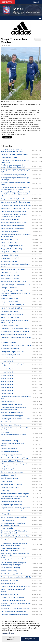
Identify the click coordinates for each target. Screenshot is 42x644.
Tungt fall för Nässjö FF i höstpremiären (14, 611)
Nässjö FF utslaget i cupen (9, 469)
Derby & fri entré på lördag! (10, 441)
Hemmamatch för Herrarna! (10, 311)
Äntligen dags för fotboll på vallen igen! (14, 199)
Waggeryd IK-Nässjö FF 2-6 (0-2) (11, 249)
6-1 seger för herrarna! (8, 583)
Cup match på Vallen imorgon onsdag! (13, 175)
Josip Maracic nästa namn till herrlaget (13, 335)
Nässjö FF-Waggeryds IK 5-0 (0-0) (12, 291)
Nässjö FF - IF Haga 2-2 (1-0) (10, 317)
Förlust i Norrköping (7, 520)
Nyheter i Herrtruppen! (8, 402)
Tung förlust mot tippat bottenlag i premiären (15, 508)
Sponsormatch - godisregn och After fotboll (15, 208)
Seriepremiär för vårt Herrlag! (10, 219)
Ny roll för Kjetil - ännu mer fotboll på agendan (16, 419)
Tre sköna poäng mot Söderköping (12, 597)
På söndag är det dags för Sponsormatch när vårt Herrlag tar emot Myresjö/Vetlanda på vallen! (16, 194)
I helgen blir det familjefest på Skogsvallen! (15, 154)
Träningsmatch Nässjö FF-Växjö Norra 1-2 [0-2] (16, 346)
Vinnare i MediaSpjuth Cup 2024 (11, 355)
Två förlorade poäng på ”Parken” (11, 574)
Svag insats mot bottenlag (9, 580)
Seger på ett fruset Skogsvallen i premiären (15, 536)
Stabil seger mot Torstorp (9, 571)
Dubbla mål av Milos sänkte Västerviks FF (14, 614)
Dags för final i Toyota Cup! (10, 232)
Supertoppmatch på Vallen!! (10, 452)
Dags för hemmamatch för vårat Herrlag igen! (15, 202)
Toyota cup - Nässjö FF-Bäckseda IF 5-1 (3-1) (15, 285)
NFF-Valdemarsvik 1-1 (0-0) (10, 261)
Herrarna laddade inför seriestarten (12, 511)
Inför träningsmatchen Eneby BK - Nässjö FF (15, 331)
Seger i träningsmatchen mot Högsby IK (14, 517)
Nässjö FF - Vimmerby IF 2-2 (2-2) (12, 308)
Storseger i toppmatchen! (9, 449)
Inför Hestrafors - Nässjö (9, 342)
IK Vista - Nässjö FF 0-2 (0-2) (10, 258)
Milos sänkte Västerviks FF (10, 594)
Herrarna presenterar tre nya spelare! (13, 225)
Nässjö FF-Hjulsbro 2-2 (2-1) (10, 243)
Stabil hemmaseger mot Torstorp (12, 484)
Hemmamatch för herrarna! (10, 255)
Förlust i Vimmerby (7, 528)
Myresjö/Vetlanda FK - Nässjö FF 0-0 (13, 314)
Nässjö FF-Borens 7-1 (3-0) (10, 252)
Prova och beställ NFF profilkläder (12, 413)
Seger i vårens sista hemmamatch (12, 472)
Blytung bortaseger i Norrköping (11, 505)
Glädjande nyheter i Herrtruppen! (11, 405)
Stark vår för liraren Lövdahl (10, 478)
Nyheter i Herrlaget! (7, 358)
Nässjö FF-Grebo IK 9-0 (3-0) (10, 275)
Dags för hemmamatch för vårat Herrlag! (14, 211)
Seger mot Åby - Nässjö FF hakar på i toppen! (16, 458)
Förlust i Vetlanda (6, 481)
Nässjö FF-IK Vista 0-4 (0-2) (10, 302)
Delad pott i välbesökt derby (10, 488)
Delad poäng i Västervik (9, 475)
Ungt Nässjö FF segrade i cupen (11, 502)
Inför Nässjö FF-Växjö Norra (10, 349)
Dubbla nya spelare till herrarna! (11, 425)
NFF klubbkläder (6, 514)
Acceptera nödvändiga (11, 639)
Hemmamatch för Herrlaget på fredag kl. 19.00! (16, 205)
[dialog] (21, 630)
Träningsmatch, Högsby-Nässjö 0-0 (12, 352)
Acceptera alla (30, 639)
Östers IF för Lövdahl (8, 422)
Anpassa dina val (8, 633)
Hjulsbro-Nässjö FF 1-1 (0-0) (10, 278)
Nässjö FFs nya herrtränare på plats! (12, 229)
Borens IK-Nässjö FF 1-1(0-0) (10, 299)
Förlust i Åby (5, 491)
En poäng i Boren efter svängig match (13, 600)
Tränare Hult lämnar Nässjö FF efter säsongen (16, 586)
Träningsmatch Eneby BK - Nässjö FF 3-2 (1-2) (16, 328)
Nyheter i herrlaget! (7, 369)
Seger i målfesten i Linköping (10, 568)
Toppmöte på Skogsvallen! (10, 157)
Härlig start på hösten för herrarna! (12, 461)
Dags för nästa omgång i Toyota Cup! (13, 269)
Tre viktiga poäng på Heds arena (11, 455)
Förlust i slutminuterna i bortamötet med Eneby (16, 577)
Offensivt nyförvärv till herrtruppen (12, 416)
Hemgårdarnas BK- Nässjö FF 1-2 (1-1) (13, 282)
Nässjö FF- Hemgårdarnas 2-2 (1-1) (12, 246)
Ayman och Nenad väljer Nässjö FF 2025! (14, 222)
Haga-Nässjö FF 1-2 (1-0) (9, 272)
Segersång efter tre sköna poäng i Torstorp (15, 608)
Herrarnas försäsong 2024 (9, 325)
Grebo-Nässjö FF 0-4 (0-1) (9, 240)
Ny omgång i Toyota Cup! (9, 288)
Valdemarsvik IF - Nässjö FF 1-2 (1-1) (13, 305)
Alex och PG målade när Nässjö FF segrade (15, 494)
